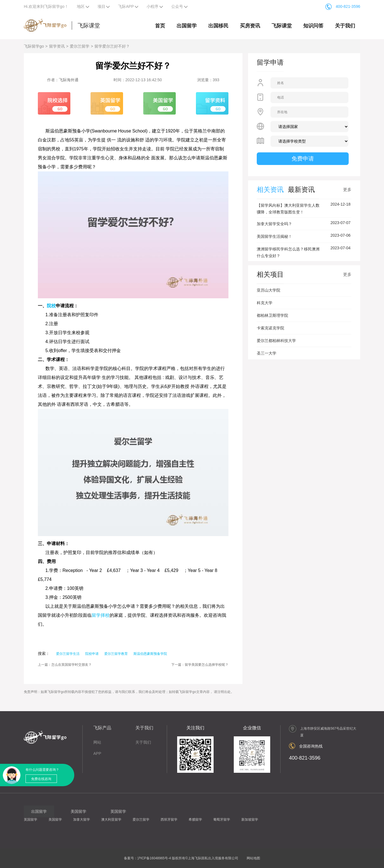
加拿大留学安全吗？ (274, 224)
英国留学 (31, 820)
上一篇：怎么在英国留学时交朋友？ (65, 665)
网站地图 (253, 858)
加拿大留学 (82, 820)
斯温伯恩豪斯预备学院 (150, 654)
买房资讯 (250, 26)
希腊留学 (195, 820)
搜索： (44, 653)
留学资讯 (57, 46)
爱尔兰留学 (80, 46)
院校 (51, 306)
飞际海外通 (69, 80)
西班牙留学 (169, 820)
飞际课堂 (89, 25)
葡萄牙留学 (222, 820)
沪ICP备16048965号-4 (154, 858)
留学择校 (101, 615)
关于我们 (345, 26)
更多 (347, 189)
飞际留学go (34, 46)
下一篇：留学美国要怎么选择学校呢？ (200, 665)
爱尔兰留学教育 (116, 654)
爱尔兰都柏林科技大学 (276, 341)
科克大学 (265, 303)
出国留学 (187, 26)
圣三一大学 (267, 353)
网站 (97, 742)
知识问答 (313, 26)
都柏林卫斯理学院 (272, 315)
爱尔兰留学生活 (68, 654)
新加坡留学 (250, 820)
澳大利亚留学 (111, 820)
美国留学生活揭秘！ (274, 236)
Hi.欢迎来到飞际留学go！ (46, 6)
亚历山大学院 (269, 290)
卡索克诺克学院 (270, 328)
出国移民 (218, 26)
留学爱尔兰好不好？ (112, 46)
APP (97, 753)
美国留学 (55, 820)
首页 (160, 26)
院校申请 (92, 654)
